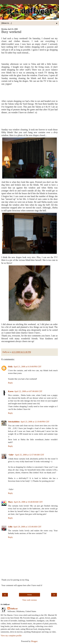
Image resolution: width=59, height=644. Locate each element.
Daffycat (14, 609)
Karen (11, 391)
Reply (10, 383)
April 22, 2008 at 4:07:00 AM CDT (28, 391)
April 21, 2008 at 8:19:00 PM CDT (27, 367)
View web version (29, 600)
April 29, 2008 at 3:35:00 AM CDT (27, 527)
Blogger (34, 641)
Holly (10, 367)
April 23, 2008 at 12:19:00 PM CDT (35, 422)
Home (29, 595)
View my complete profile (11, 636)
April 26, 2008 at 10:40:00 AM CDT (28, 502)
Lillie (10, 527)
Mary (10, 502)
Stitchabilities (14, 422)
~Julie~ (11, 455)
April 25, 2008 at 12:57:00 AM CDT (30, 455)
